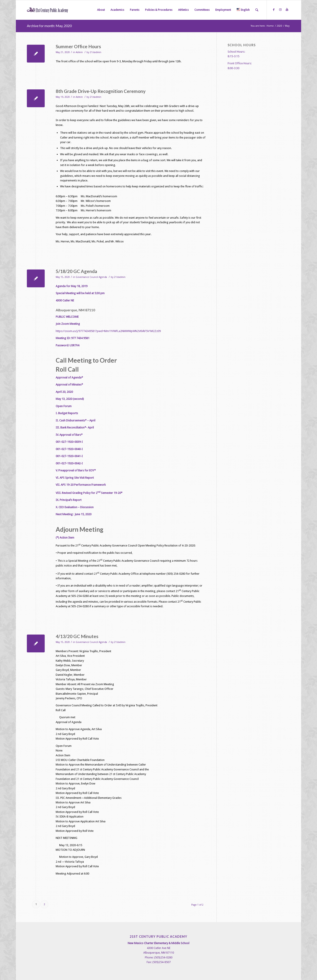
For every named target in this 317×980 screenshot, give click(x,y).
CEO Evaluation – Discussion (76, 507)
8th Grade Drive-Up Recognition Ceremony (101, 91)
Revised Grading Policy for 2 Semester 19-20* (92, 493)
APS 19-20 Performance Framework (83, 485)
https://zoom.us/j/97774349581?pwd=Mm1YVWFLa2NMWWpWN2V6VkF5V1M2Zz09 (108, 331)
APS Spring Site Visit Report (77, 478)
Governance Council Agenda (91, 277)
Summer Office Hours (78, 46)
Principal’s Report (71, 500)
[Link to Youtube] (287, 10)
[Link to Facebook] (274, 10)
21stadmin (96, 52)
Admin (79, 52)
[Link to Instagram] (280, 10)
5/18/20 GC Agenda (76, 271)
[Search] (257, 10)
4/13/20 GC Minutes (77, 636)
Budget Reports (68, 413)
